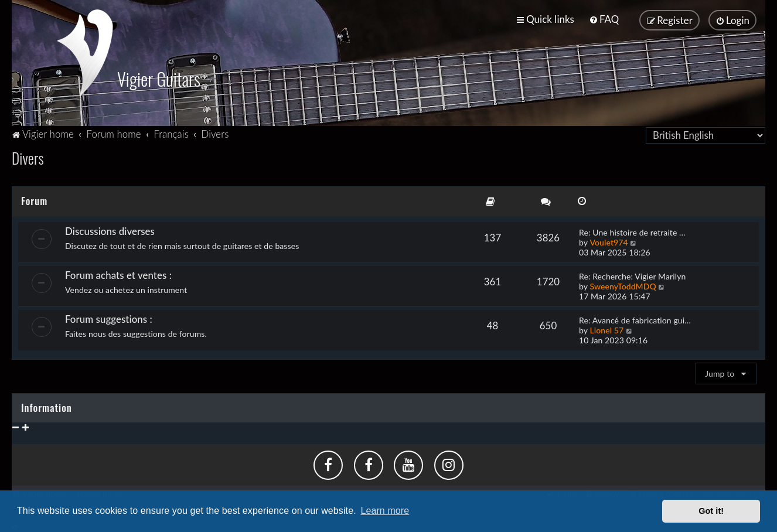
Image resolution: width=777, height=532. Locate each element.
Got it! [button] (711, 511)
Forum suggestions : (109, 317)
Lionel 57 (606, 328)
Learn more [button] (385, 511)
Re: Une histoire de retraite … (632, 230)
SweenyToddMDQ (623, 284)
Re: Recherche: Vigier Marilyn (632, 274)
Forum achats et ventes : (118, 273)
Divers (28, 156)
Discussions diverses (110, 229)
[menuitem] (604, 19)
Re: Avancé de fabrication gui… (635, 318)
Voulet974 (609, 240)
